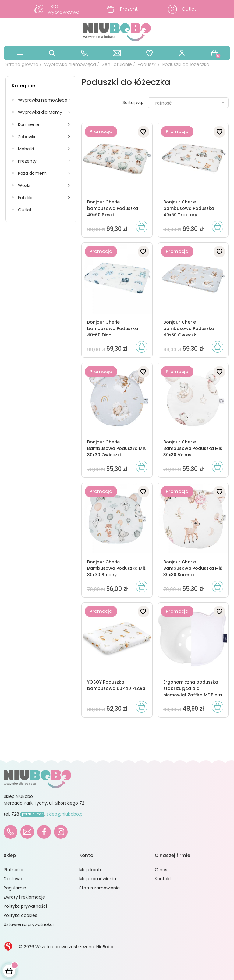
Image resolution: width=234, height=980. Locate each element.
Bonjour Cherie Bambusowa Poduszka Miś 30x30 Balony (116, 568)
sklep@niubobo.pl (65, 814)
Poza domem (32, 173)
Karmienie (29, 124)
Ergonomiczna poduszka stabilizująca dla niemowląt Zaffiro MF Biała (193, 688)
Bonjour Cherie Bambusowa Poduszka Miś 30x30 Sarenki (193, 568)
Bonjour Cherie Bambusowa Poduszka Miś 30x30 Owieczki (116, 448)
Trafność (189, 103)
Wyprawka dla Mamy (40, 112)
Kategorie (23, 86)
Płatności (13, 870)
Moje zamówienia (98, 879)
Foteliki (25, 198)
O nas (161, 870)
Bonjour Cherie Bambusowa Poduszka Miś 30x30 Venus (193, 448)
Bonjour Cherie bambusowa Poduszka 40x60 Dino (113, 328)
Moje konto (91, 870)
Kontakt (163, 879)
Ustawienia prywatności (29, 924)
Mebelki (26, 149)
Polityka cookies (20, 915)
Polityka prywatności (25, 906)
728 (28, 814)
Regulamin (15, 888)
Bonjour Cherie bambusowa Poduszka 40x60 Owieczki (189, 328)
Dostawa (13, 879)
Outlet (25, 210)
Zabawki (27, 137)
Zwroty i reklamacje (24, 897)
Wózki (24, 185)
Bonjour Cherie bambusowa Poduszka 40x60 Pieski (113, 208)
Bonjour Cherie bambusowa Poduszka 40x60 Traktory (189, 208)
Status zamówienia (99, 888)
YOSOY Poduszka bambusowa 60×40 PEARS (116, 685)
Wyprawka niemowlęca (43, 100)
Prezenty (27, 161)
